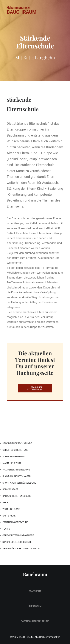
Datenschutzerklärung (35, 621)
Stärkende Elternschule (35, 388)
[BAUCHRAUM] (22, 7)
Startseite (35, 591)
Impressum (35, 606)
